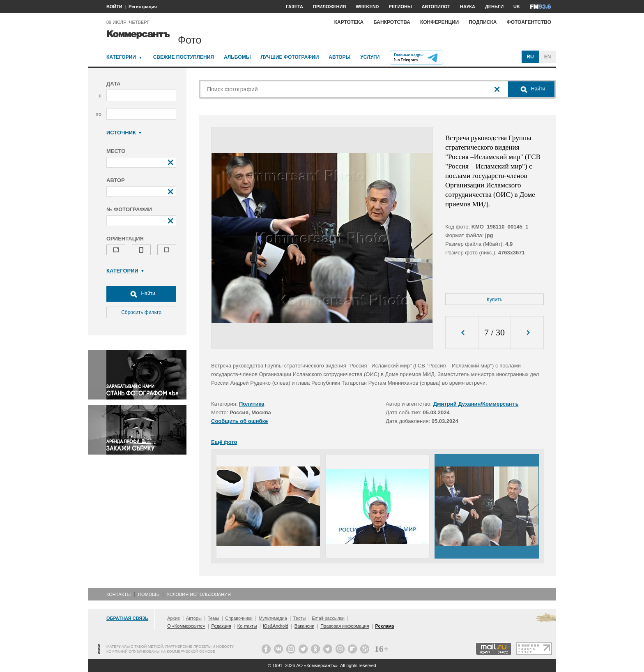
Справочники (239, 618)
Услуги (370, 57)
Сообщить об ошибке (239, 421)
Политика (252, 404)
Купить (494, 300)
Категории (121, 57)
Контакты (118, 594)
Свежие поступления (184, 57)
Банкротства (392, 22)
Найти (141, 294)
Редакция (221, 626)
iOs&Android (276, 626)
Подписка (483, 22)
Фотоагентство (529, 22)
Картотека (349, 22)
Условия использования (199, 594)
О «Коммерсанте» (186, 626)
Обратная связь (127, 618)
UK (517, 7)
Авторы (339, 57)
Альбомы (237, 57)
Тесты (300, 618)
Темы (214, 618)
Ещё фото (224, 442)
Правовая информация (345, 626)
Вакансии (305, 626)
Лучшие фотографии (290, 57)
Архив (174, 618)
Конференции (439, 22)
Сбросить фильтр (141, 312)
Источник (124, 133)
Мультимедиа (273, 618)
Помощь (149, 594)
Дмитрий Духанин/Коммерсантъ (476, 404)
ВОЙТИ (114, 7)
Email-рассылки (328, 618)
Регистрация (143, 7)
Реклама (384, 626)
